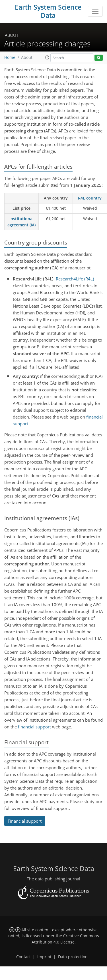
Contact (23, 957)
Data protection (73, 957)
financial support (34, 727)
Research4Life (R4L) (75, 279)
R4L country (90, 198)
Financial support (25, 821)
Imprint (44, 957)
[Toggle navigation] (95, 11)
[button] (47, 57)
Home (10, 57)
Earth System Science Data (48, 11)
